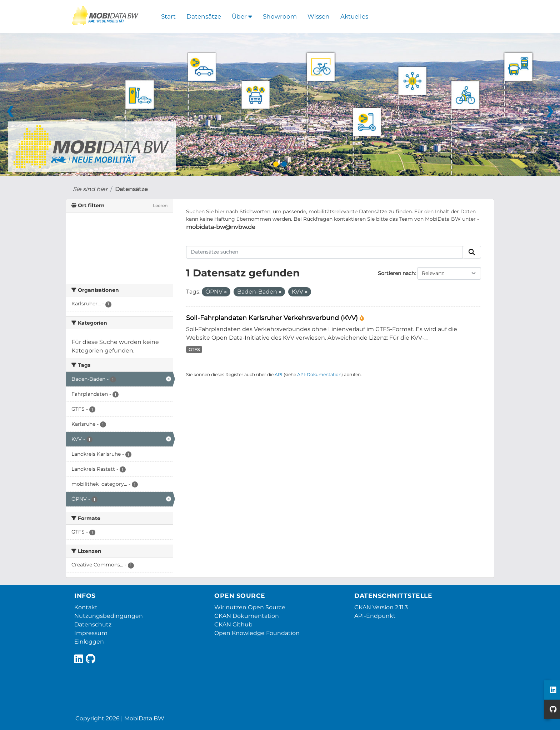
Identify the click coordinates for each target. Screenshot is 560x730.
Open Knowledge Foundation (257, 633)
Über (242, 16)
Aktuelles (354, 16)
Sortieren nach (396, 273)
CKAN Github (233, 624)
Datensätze (204, 16)
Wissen (319, 16)
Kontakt (86, 607)
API (279, 374)
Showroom (280, 16)
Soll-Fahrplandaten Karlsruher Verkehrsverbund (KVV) (273, 318)
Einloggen (89, 642)
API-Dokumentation (319, 374)
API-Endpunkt (375, 616)
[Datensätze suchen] (325, 252)
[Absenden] (472, 252)
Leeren (160, 206)
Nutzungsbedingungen (109, 616)
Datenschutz (93, 624)
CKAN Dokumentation (247, 616)
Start (168, 16)
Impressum (91, 633)
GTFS (194, 349)
